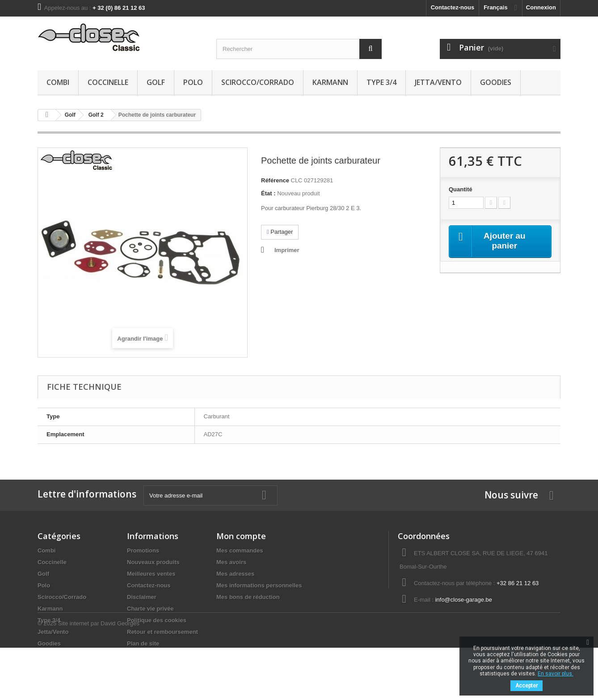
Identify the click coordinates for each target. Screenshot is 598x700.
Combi (58, 82)
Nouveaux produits (153, 562)
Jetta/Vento (438, 82)
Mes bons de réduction (248, 597)
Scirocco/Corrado (258, 82)
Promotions (143, 550)
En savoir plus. (556, 674)
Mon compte (241, 536)
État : (268, 193)
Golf (156, 82)
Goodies (496, 82)
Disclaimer (142, 597)
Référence (275, 180)
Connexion (541, 7)
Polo (193, 82)
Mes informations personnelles (259, 585)
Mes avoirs (231, 562)
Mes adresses (235, 574)
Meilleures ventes (151, 574)
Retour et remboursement (162, 632)
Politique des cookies (157, 620)
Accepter (526, 686)
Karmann (330, 82)
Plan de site (143, 643)
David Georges (120, 676)
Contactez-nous (453, 7)
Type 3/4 (381, 82)
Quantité (461, 189)
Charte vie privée (150, 609)
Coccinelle (108, 82)
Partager (280, 232)
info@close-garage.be (464, 600)
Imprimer (287, 250)
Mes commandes (240, 550)
